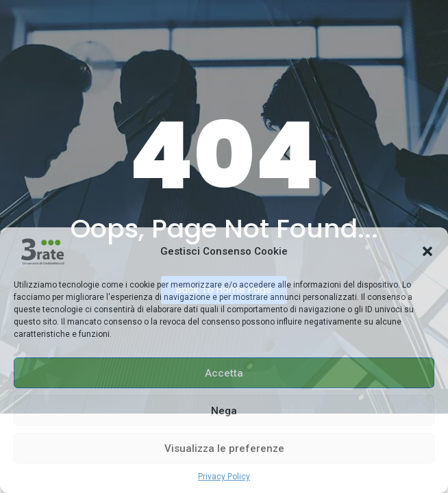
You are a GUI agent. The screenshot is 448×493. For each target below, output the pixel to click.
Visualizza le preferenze (224, 448)
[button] (427, 251)
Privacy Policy (224, 477)
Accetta (224, 373)
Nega (224, 411)
